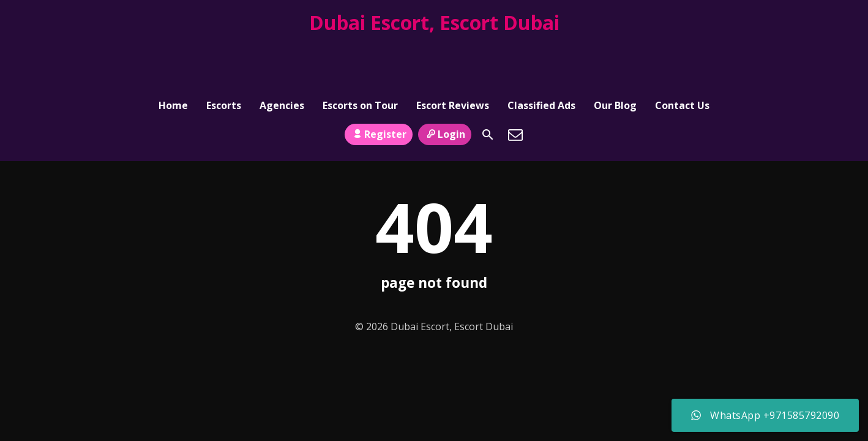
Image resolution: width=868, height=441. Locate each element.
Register (379, 80)
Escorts (224, 53)
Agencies (282, 53)
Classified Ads (541, 53)
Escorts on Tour (360, 53)
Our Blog (615, 53)
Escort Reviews (453, 53)
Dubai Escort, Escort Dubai (434, 22)
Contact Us (682, 53)
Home (173, 53)
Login (445, 80)
